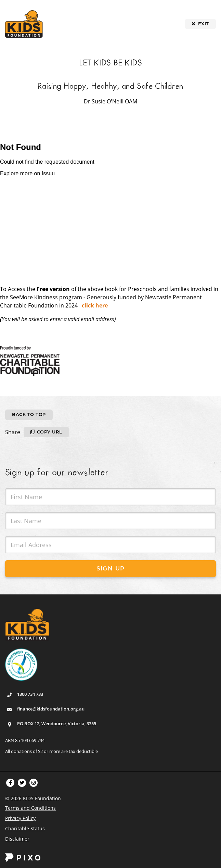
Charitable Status (25, 828)
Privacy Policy (20, 818)
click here (95, 305)
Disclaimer (17, 839)
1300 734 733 (30, 694)
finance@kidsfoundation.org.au (51, 709)
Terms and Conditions (30, 808)
